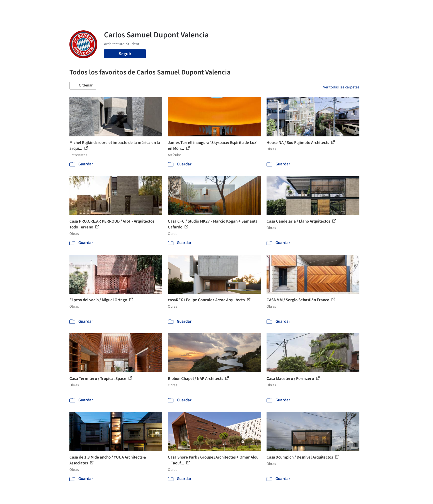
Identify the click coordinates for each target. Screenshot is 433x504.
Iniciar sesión (319, 8)
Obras (193, 8)
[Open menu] (384, 8)
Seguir (125, 54)
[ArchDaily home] (49, 8)
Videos (289, 8)
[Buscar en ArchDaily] (127, 8)
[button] (83, 86)
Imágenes (213, 8)
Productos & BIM (242, 8)
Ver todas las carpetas (341, 87)
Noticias (270, 8)
